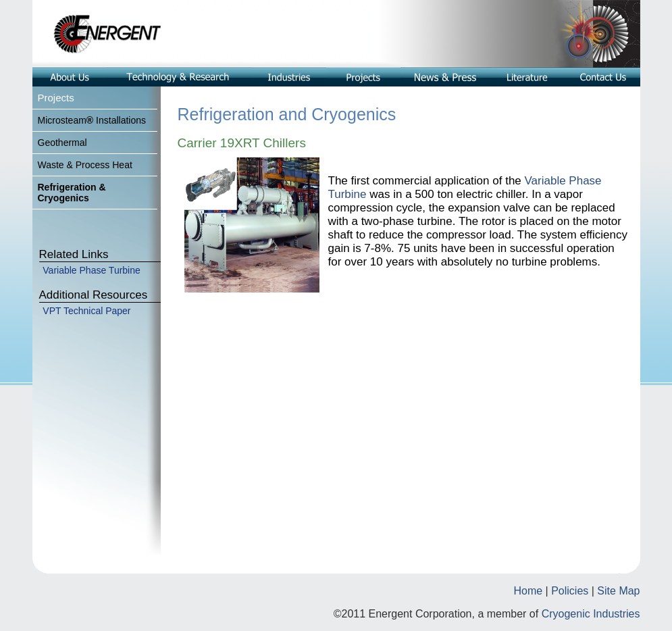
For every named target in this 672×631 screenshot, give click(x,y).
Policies (570, 591)
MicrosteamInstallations (92, 120)
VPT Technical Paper (86, 311)
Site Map (618, 591)
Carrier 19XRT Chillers (242, 143)
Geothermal (62, 143)
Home (528, 591)
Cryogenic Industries (591, 614)
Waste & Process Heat (85, 165)
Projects (56, 98)
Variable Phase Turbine (92, 270)
